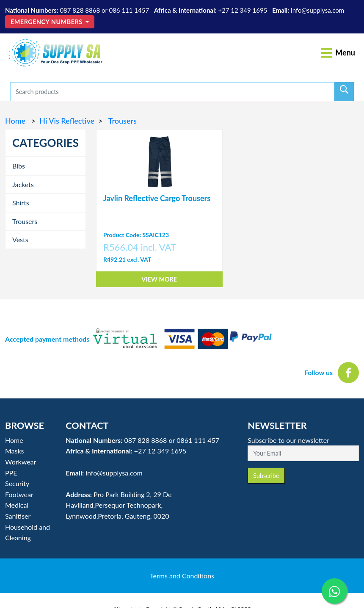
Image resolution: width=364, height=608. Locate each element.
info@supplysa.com (317, 10)
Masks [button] (15, 451)
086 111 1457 (129, 10)
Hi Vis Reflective (67, 121)
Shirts (21, 203)
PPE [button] (11, 473)
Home (16, 121)
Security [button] (17, 483)
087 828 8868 (80, 10)
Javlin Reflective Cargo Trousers (157, 198)
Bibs (19, 166)
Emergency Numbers (47, 22)
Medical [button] (17, 505)
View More (159, 279)
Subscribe (266, 476)
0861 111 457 (198, 440)
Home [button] (14, 440)
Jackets (23, 184)
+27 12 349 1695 (243, 10)
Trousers (122, 121)
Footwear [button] (19, 494)
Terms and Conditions (182, 576)
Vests (20, 239)
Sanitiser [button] (18, 516)
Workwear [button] (21, 462)
